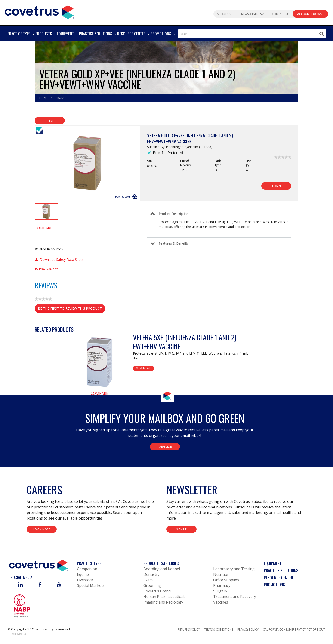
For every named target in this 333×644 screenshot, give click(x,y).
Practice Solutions (281, 570)
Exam (148, 580)
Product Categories (161, 563)
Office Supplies (226, 580)
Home (44, 98)
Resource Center (278, 578)
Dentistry (151, 574)
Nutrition (221, 574)
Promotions (274, 585)
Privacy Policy (248, 630)
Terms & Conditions (219, 630)
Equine (83, 574)
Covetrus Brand (157, 591)
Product (62, 98)
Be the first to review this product (71, 309)
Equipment (273, 563)
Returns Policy (189, 630)
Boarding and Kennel (162, 569)
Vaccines (221, 602)
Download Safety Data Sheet (59, 260)
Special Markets (91, 585)
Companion (87, 569)
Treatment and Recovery (235, 597)
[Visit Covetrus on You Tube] (59, 585)
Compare (43, 228)
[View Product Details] (99, 362)
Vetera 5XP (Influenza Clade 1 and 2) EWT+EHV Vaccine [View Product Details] (185, 342)
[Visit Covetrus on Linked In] (20, 585)
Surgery (220, 591)
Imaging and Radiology (163, 602)
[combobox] (252, 34)
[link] (283, 157)
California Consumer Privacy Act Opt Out (294, 630)
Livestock (85, 580)
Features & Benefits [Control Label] (174, 243)
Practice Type (89, 563)
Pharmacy (222, 585)
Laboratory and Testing (234, 569)
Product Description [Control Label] (174, 214)
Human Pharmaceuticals (164, 597)
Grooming (152, 585)
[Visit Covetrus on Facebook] (40, 585)
